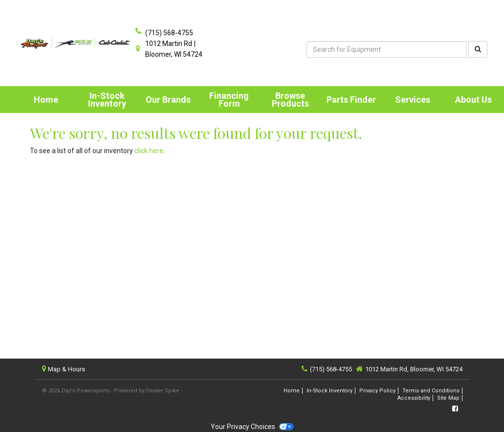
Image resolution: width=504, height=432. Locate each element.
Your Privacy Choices (252, 427)
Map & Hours (66, 369)
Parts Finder (351, 100)
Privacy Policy (377, 391)
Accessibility (414, 398)
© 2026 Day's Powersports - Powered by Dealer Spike (111, 391)
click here (149, 151)
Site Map (448, 398)
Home (46, 100)
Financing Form (229, 100)
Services (413, 100)
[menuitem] (107, 100)
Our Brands (168, 100)
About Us (473, 100)
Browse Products (290, 100)
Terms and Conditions (431, 391)
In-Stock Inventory (107, 100)
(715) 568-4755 (169, 33)
